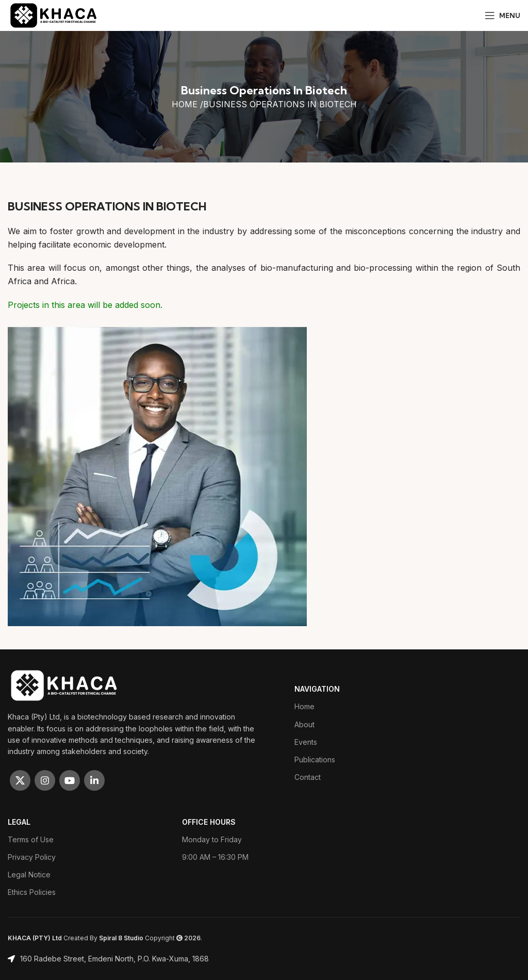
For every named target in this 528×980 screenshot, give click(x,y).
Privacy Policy (32, 857)
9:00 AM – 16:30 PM (215, 857)
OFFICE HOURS (209, 822)
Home (304, 706)
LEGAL (19, 822)
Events (306, 742)
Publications (315, 760)
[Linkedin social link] (94, 780)
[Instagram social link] (45, 780)
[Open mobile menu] (502, 15)
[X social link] (20, 780)
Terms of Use (31, 839)
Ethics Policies (32, 892)
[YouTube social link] (70, 780)
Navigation (317, 689)
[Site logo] (54, 14)
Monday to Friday (212, 839)
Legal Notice (29, 875)
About (304, 724)
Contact (308, 777)
